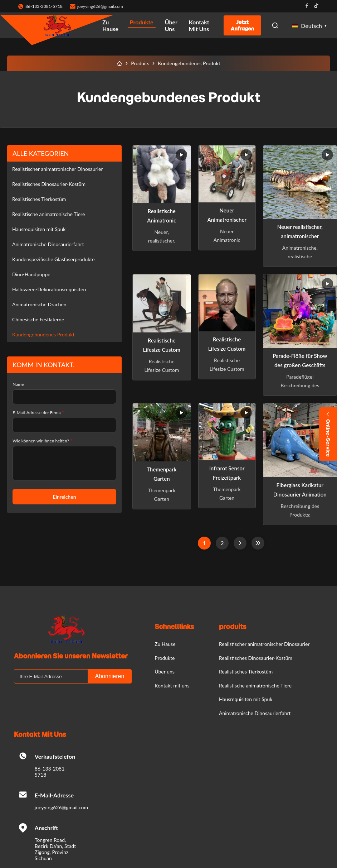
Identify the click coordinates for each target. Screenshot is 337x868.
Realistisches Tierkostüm (39, 199)
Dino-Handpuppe (31, 274)
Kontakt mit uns (199, 25)
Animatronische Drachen (39, 304)
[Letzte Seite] (258, 543)
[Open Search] (275, 25)
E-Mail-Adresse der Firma (38, 413)
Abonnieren (110, 676)
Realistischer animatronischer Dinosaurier (58, 169)
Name (18, 384)
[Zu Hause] (119, 63)
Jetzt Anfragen (243, 25)
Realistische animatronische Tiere (48, 214)
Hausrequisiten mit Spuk (39, 229)
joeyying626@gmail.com (100, 6)
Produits (140, 63)
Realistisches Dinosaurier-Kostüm (49, 184)
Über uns (171, 25)
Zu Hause (110, 25)
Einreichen (64, 497)
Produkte (142, 22)
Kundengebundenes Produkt (43, 334)
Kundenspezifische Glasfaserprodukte (53, 259)
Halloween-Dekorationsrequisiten (49, 289)
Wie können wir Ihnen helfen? (42, 441)
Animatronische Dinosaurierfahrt (48, 244)
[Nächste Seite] (240, 543)
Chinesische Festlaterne (38, 319)
